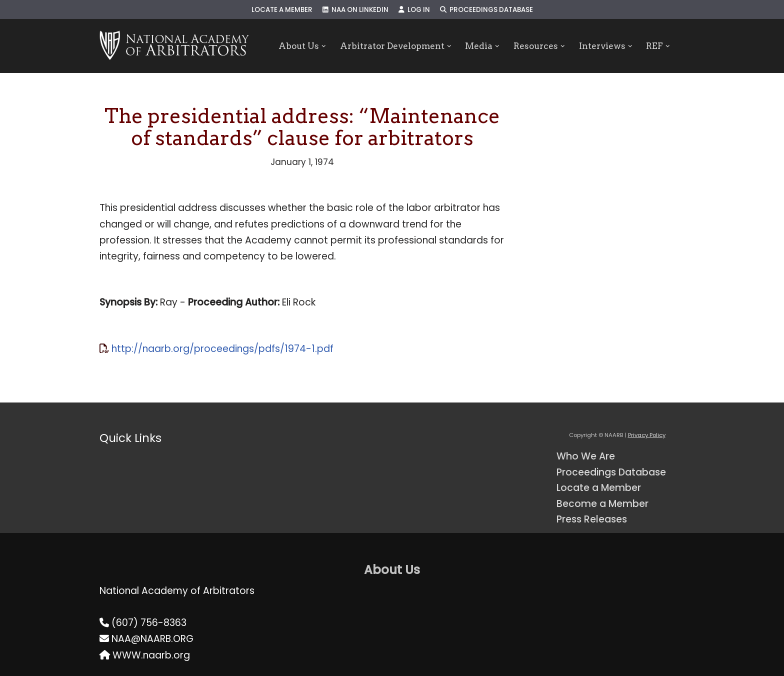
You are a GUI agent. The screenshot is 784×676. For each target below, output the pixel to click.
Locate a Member (282, 10)
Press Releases (592, 519)
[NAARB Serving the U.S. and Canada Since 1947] (174, 46)
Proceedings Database (486, 10)
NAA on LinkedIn (355, 10)
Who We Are (586, 456)
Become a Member (602, 504)
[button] (324, 46)
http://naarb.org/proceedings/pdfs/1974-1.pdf (222, 349)
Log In (414, 10)
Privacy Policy (647, 435)
